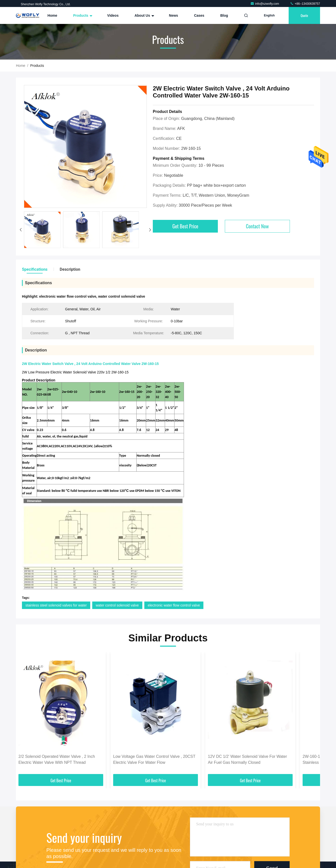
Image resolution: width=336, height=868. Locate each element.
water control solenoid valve (117, 605)
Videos (113, 15)
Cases (199, 15)
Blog (224, 15)
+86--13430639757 (305, 4)
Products (82, 15)
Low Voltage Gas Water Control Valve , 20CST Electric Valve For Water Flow (154, 759)
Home (52, 15)
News (174, 15)
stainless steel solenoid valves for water (56, 605)
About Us (144, 15)
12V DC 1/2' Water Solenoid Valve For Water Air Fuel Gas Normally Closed (247, 759)
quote (304, 15)
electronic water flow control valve (174, 605)
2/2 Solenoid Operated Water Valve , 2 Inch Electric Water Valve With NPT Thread (57, 759)
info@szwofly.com (265, 4)
